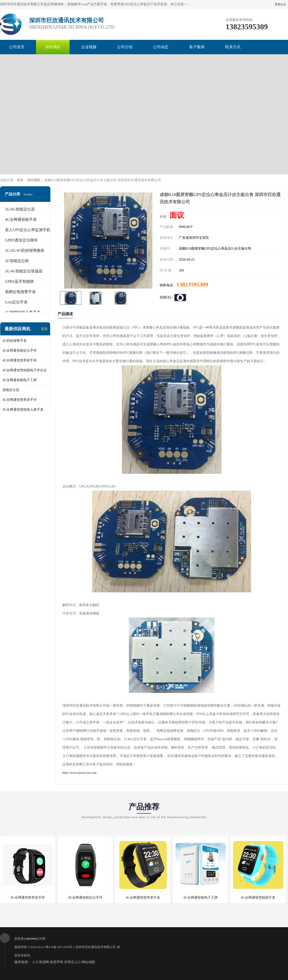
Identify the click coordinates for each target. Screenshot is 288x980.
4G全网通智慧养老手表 (20, 360)
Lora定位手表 (16, 302)
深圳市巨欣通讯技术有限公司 (96, 947)
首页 (20, 180)
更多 (44, 329)
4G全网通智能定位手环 (20, 351)
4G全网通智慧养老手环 (20, 400)
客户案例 (197, 47)
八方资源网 (41, 962)
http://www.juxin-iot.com (79, 773)
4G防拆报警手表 (15, 341)
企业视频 (89, 47)
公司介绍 (125, 47)
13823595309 (192, 284)
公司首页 (17, 47)
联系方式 (233, 47)
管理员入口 (72, 962)
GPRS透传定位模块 (21, 240)
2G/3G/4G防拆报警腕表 (25, 250)
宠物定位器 (11, 390)
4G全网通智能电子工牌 (20, 380)
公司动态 (161, 47)
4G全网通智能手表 (21, 219)
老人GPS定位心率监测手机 (28, 230)
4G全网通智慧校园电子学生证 (25, 370)
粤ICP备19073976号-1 (60, 947)
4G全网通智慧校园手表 (258, 898)
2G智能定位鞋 (17, 261)
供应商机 (53, 47)
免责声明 (56, 962)
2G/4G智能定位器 (20, 209)
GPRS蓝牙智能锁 (19, 281)
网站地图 (88, 962)
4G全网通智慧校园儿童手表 (23, 410)
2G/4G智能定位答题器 (24, 271)
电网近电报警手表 (20, 292)
